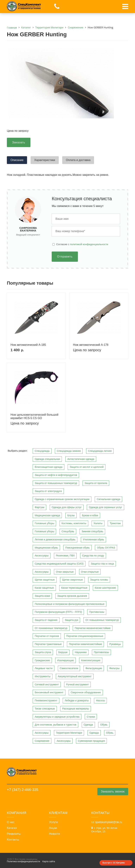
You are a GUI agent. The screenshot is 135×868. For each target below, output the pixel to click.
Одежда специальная (47, 459)
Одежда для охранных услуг (105, 507)
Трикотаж (115, 523)
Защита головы (99, 580)
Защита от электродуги (48, 491)
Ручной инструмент (77, 684)
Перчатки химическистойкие (85, 644)
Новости (54, 834)
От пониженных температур (51, 628)
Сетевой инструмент (47, 684)
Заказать (19, 142)
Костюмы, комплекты (74, 523)
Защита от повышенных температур (56, 483)
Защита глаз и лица (102, 564)
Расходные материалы (76, 709)
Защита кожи (42, 596)
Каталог (12, 828)
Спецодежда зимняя (69, 451)
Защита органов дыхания (72, 596)
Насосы (100, 700)
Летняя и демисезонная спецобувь (55, 540)
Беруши (63, 652)
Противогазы (97, 612)
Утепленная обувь (94, 540)
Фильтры (114, 668)
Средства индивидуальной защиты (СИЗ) (59, 564)
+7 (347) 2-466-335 (23, 790)
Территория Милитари (69, 733)
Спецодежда (42, 451)
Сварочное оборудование (86, 692)
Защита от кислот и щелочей (87, 467)
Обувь (104, 725)
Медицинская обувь (46, 548)
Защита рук (71, 620)
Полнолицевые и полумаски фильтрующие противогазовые (70, 604)
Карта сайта (49, 861)
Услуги (53, 822)
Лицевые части (44, 668)
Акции (53, 828)
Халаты (98, 523)
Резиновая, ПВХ (65, 556)
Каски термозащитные (74, 588)
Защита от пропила (96, 483)
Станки (91, 717)
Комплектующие (91, 660)
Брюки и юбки (90, 515)
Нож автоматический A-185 (28, 345)
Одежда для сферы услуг (67, 507)
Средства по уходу (93, 556)
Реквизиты (14, 834)
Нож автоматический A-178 (91, 345)
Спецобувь (68, 531)
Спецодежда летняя (100, 451)
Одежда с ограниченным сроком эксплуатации (62, 499)
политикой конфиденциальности (89, 244)
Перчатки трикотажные (48, 644)
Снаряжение (42, 741)
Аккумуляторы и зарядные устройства (57, 717)
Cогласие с (82, 244)
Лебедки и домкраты (77, 700)
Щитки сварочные (73, 580)
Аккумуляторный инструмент (75, 676)
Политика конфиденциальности (23, 861)
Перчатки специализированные (85, 636)
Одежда (88, 725)
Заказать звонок (113, 791)
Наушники (81, 652)
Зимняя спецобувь (92, 531)
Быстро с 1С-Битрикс (114, 863)
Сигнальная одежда (108, 499)
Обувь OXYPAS (106, 548)
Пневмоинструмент (46, 700)
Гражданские (42, 660)
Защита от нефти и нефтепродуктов (56, 475)
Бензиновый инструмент (49, 692)
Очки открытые (90, 572)
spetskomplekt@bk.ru (109, 822)
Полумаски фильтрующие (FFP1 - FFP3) (58, 612)
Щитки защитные (45, 580)
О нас (11, 822)
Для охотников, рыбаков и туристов (55, 725)
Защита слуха (43, 652)
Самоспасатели (69, 668)
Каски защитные (44, 588)
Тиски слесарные (45, 709)
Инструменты (43, 676)
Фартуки (39, 507)
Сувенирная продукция (91, 741)
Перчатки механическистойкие (93, 628)
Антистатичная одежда (81, 459)
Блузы (71, 515)
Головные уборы (44, 523)
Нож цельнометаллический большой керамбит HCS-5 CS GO (34, 416)
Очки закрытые (65, 572)
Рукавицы (115, 644)
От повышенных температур (102, 620)
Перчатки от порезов (47, 636)
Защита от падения (46, 620)
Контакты (13, 840)
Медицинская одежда (47, 515)
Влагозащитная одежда (49, 467)
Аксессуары (42, 556)
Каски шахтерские (105, 588)
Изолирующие (65, 660)
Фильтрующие (94, 668)
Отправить (65, 257)
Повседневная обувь (77, 548)
